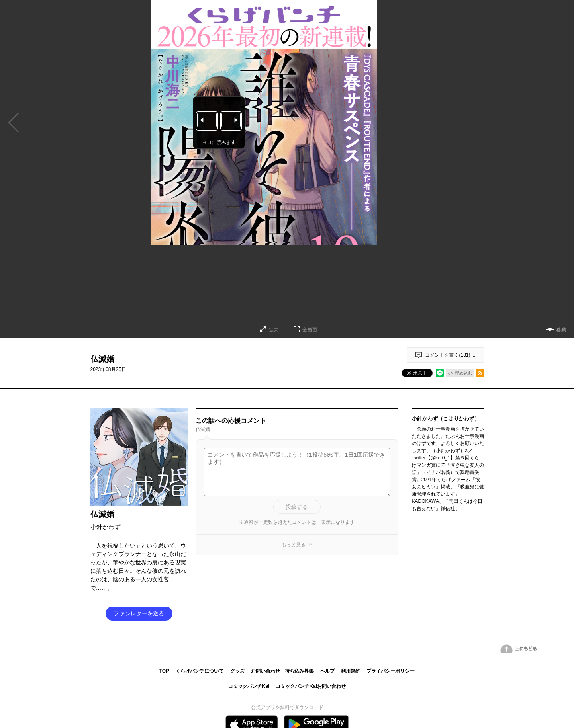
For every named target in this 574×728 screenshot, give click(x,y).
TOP (164, 671)
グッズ (237, 671)
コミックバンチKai (249, 686)
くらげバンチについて (200, 671)
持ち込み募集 (299, 671)
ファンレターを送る (139, 613)
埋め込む (464, 373)
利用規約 (351, 671)
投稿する (297, 507)
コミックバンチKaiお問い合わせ (311, 686)
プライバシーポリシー (390, 671)
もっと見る (294, 545)
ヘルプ (327, 671)
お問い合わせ (266, 671)
